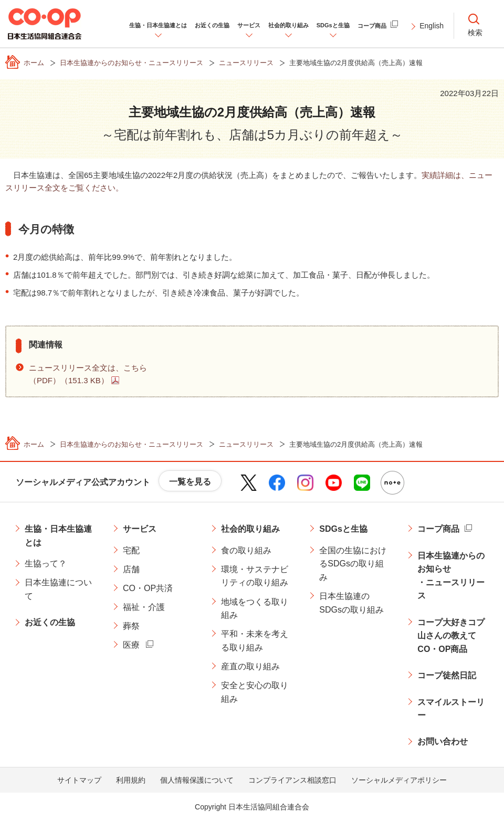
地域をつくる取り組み (255, 609)
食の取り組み (246, 550)
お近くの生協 (50, 622)
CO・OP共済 (148, 588)
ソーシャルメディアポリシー (399, 780)
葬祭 (131, 626)
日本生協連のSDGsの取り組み (351, 603)
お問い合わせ (443, 741)
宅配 (131, 550)
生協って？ (46, 564)
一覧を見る (190, 482)
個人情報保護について (197, 780)
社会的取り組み (250, 529)
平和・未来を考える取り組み (255, 641)
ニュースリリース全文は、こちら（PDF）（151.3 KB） (88, 374)
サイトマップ (79, 780)
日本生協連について (58, 589)
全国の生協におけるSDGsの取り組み (353, 564)
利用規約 (131, 780)
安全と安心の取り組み (255, 692)
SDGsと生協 (343, 529)
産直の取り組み (250, 666)
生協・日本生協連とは (58, 536)
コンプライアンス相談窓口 (292, 780)
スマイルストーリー (451, 709)
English (432, 26)
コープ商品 (438, 529)
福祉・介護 (144, 607)
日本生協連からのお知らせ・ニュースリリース (451, 576)
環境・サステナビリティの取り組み (255, 576)
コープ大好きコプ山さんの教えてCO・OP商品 (451, 636)
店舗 (131, 569)
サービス (140, 529)
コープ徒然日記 (447, 675)
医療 (131, 645)
